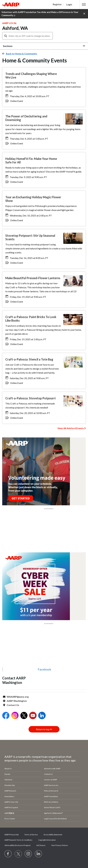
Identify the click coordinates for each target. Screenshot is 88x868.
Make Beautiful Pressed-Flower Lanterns (33, 278)
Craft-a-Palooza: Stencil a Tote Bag (29, 359)
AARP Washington (17, 701)
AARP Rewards (10, 791)
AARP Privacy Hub (12, 835)
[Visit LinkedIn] (38, 854)
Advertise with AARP (52, 769)
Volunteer (8, 780)
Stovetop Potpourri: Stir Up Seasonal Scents (30, 237)
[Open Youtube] (33, 716)
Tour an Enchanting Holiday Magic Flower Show (33, 199)
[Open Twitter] (24, 716)
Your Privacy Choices (60, 845)
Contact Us (13, 705)
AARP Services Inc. (51, 785)
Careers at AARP (51, 780)
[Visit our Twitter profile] (18, 854)
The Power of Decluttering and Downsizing (26, 118)
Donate (7, 774)
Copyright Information (47, 840)
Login (69, 4)
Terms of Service (31, 835)
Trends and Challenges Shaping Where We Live (31, 76)
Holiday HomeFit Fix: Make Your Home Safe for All (31, 160)
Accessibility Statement (53, 835)
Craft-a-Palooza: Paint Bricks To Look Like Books (31, 319)
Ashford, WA (15, 28)
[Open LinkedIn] (42, 716)
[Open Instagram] (15, 716)
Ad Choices (41, 845)
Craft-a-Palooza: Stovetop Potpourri (30, 398)
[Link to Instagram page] (28, 854)
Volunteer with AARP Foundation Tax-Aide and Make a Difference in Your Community (40, 14)
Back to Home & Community (22, 54)
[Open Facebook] (6, 716)
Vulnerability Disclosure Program (18, 845)
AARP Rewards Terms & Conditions (18, 840)
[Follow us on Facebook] (8, 854)
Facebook (44, 669)
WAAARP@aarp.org (18, 697)
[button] (84, 4)
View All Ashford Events (71, 428)
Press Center (10, 819)
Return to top (44, 729)
